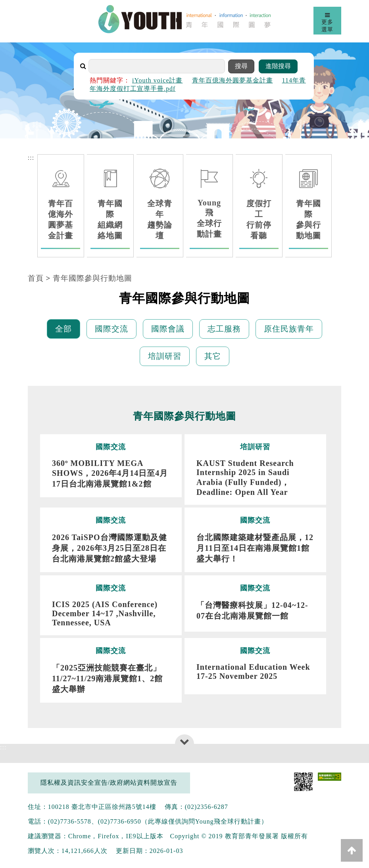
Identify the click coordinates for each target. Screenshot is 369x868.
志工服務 (224, 329)
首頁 (36, 278)
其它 (213, 356)
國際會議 (168, 329)
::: (31, 158)
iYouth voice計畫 (158, 80)
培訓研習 (165, 356)
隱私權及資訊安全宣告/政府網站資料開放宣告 (109, 783)
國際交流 (111, 329)
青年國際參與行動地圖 (92, 278)
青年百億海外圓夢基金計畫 (233, 80)
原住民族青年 (289, 329)
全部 (63, 329)
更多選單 (327, 22)
